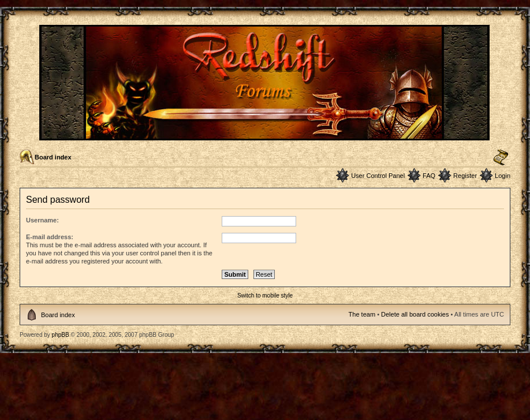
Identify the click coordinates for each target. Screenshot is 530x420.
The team (362, 314)
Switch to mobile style (265, 296)
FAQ (429, 176)
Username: (42, 220)
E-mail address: (50, 237)
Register (465, 176)
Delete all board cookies (415, 314)
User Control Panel (378, 176)
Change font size (501, 158)
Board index (53, 157)
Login (503, 176)
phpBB (61, 335)
